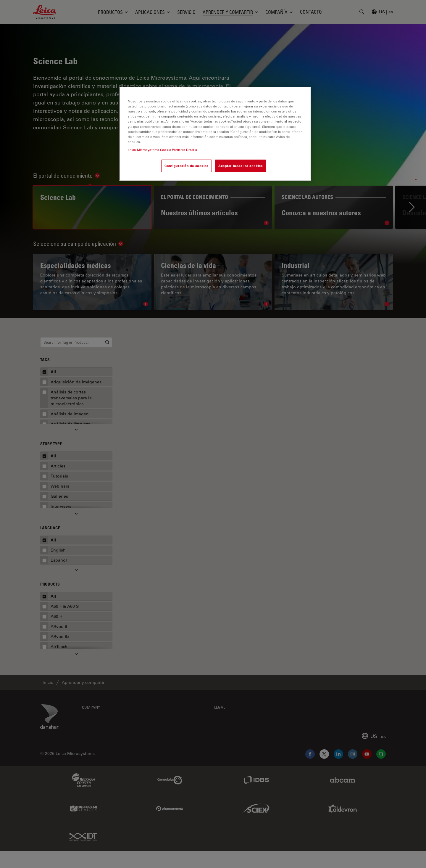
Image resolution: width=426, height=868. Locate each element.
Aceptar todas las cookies (241, 166)
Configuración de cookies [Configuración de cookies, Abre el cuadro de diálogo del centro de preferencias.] (187, 166)
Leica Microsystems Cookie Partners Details (162, 150)
